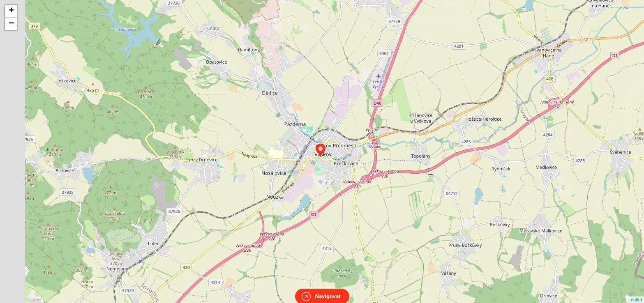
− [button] (11, 24)
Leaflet (635, 292)
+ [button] (11, 11)
